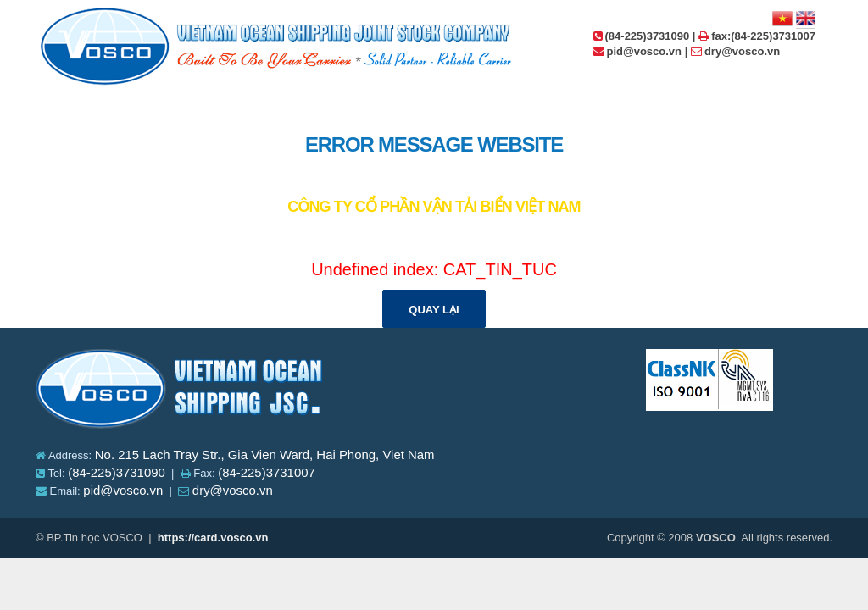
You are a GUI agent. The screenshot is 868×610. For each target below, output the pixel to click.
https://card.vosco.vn (213, 538)
